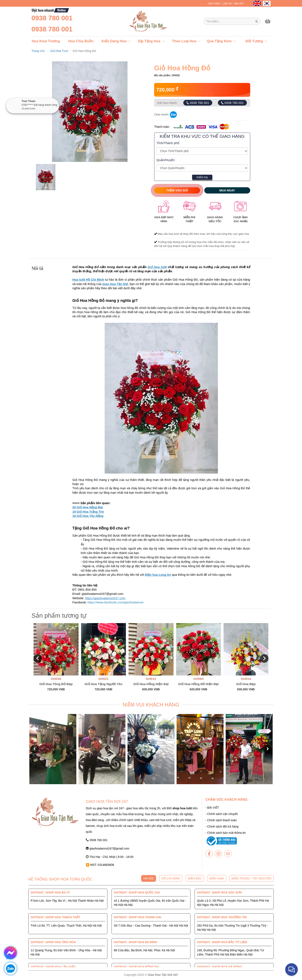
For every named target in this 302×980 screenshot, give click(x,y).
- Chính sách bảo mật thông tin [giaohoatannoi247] (225, 833)
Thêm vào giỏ (177, 190)
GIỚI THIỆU (214, 4)
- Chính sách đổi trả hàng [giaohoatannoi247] (222, 826)
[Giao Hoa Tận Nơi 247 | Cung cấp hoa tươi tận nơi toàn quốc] (232, 21)
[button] (38, 658)
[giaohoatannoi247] (138, 21)
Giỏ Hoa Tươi (59, 51)
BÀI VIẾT (239, 4)
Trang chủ (38, 51)
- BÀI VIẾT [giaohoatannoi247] (212, 808)
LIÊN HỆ (227, 4)
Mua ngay (227, 190)
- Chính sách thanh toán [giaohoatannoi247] (221, 820)
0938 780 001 (52, 18)
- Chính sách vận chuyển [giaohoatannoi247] (222, 814)
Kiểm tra (202, 177)
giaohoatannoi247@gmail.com (107, 848)
